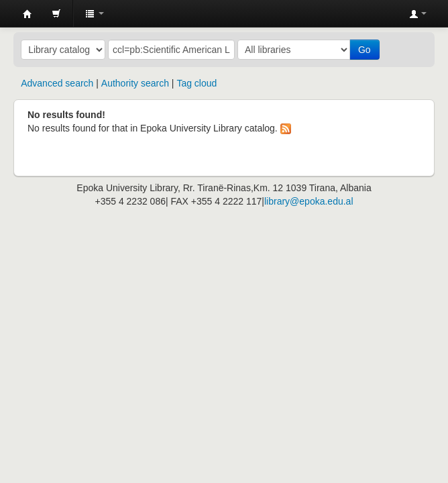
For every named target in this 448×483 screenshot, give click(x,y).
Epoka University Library (27, 14)
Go (365, 50)
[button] (56, 13)
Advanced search (57, 83)
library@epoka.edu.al (309, 201)
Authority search (135, 83)
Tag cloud (197, 83)
